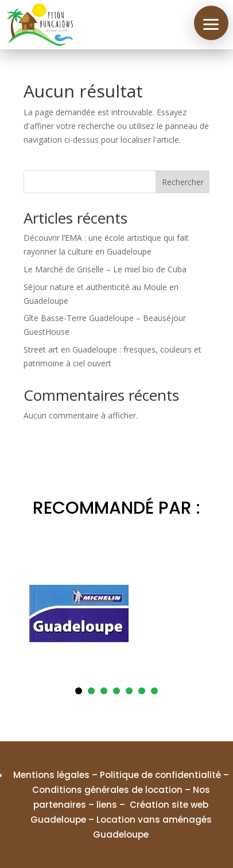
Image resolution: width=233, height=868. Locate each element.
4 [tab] (116, 691)
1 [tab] (79, 691)
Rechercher (183, 182)
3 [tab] (104, 691)
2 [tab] (91, 691)
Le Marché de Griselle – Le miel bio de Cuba (105, 269)
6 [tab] (142, 691)
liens (107, 805)
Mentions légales (51, 775)
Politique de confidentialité (160, 775)
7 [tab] (154, 691)
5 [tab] (129, 691)
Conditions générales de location (107, 790)
